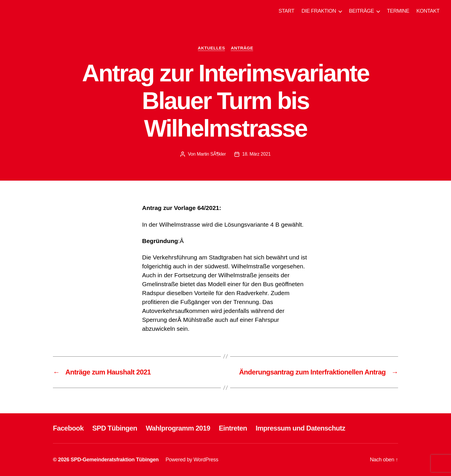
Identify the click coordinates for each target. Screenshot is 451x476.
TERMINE (398, 11)
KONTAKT (428, 11)
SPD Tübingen (115, 428)
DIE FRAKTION (319, 11)
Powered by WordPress (192, 460)
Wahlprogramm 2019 (178, 428)
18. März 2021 (256, 154)
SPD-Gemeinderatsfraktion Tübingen (114, 460)
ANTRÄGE (242, 48)
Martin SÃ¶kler (211, 154)
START (286, 11)
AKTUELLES (212, 48)
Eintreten (233, 428)
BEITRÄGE (361, 11)
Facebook (68, 428)
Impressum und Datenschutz (300, 428)
